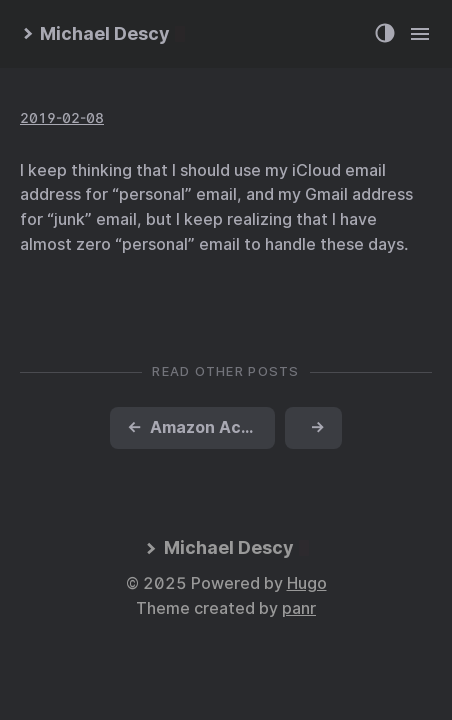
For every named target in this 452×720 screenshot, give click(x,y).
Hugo (307, 583)
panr (299, 608)
